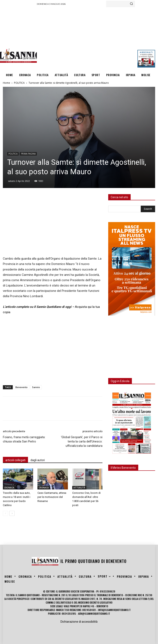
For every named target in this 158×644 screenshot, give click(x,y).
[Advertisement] (97, 38)
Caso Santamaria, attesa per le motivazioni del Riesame (52, 497)
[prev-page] (5, 513)
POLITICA (19, 83)
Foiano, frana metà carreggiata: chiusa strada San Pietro (24, 439)
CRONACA (9, 488)
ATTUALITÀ (79, 488)
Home (6, 83)
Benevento (21, 387)
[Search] (131, 4)
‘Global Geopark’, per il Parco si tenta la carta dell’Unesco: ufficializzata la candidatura (82, 441)
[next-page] (12, 513)
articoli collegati (15, 460)
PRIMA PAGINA (28, 154)
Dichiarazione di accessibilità (79, 622)
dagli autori (38, 460)
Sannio (36, 387)
